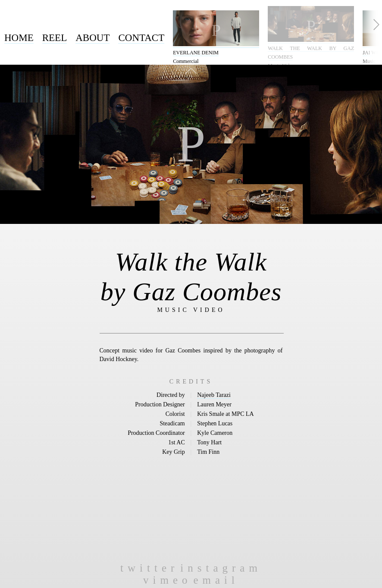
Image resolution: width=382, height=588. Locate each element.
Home (19, 38)
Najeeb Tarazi (214, 395)
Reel (55, 38)
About (92, 38)
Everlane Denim (196, 53)
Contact (141, 38)
